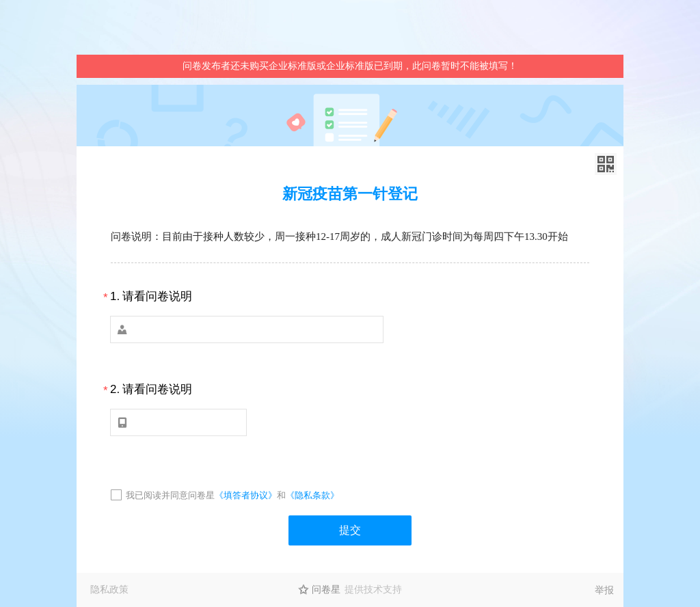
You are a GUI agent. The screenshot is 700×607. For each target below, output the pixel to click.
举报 (604, 590)
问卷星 (326, 589)
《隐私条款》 (312, 495)
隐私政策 (109, 589)
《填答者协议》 (246, 495)
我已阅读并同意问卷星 (170, 495)
